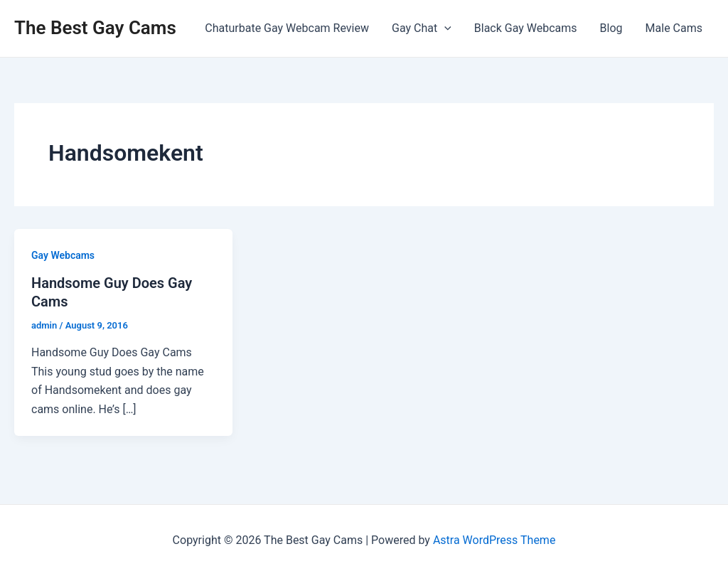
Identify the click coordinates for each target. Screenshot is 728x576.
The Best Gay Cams (95, 28)
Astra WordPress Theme (494, 540)
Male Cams (674, 28)
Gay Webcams (63, 255)
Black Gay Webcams (526, 28)
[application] (444, 28)
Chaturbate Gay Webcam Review (287, 28)
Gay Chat (422, 28)
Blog (611, 28)
